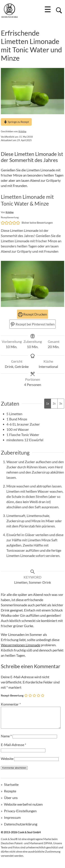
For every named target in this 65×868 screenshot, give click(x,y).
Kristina (22, 131)
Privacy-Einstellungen (20, 815)
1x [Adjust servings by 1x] (48, 404)
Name (6, 740)
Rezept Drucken (32, 314)
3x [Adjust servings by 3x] (61, 404)
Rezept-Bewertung (12, 695)
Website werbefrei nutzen (23, 808)
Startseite (11, 789)
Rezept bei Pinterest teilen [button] (32, 324)
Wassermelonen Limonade (21, 645)
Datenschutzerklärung (21, 828)
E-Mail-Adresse (14, 749)
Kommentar (11, 704)
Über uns (11, 802)
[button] (3, 223)
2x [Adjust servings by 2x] (54, 404)
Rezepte (10, 795)
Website (7, 763)
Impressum (12, 822)
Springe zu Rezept (16, 122)
